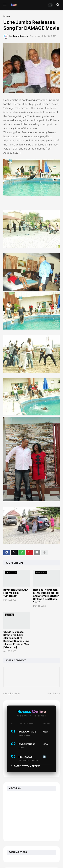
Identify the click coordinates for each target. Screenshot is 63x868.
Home (7, 16)
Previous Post (13, 693)
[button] (5, 5)
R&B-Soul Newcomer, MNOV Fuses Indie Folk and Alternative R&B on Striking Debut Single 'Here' (46, 596)
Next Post (52, 693)
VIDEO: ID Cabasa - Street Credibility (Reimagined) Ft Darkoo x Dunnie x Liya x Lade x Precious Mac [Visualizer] (16, 640)
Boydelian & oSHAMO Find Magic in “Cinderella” (16, 593)
